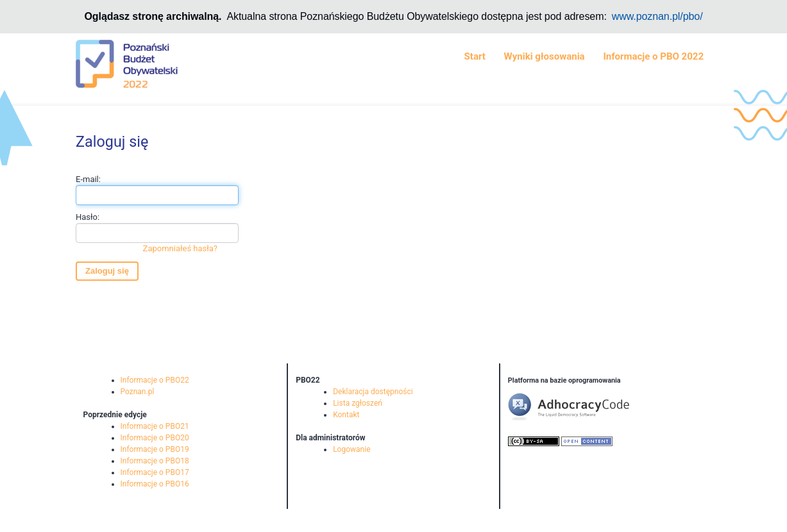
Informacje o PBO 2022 (653, 56)
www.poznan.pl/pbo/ (657, 16)
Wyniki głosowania (545, 56)
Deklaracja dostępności (373, 392)
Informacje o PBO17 (155, 472)
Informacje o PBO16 (155, 484)
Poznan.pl (138, 392)
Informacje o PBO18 (155, 461)
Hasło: (157, 233)
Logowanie (351, 449)
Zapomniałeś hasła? (180, 248)
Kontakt (346, 415)
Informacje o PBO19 (155, 449)
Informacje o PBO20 (155, 438)
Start (475, 56)
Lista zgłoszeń (358, 403)
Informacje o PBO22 (155, 380)
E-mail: (157, 190)
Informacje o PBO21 (155, 426)
